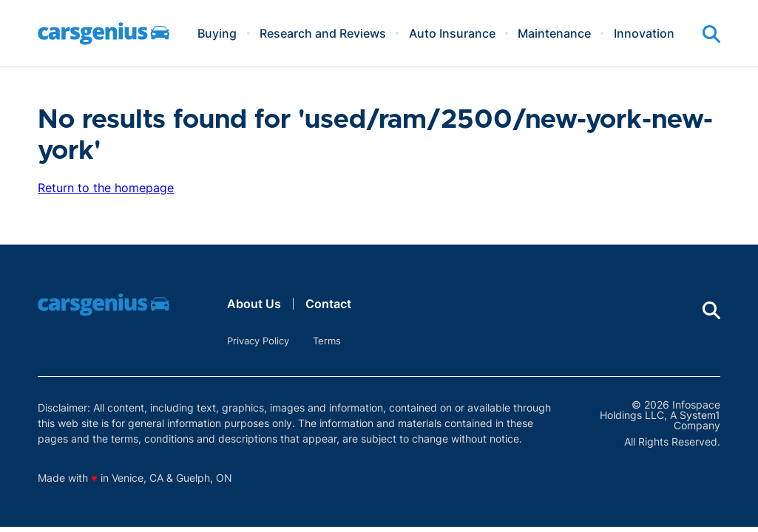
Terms (327, 341)
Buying (217, 33)
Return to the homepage (106, 188)
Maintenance (554, 33)
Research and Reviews (323, 33)
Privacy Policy (258, 341)
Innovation (644, 33)
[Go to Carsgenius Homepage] (104, 34)
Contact (328, 304)
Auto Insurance (452, 33)
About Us (254, 304)
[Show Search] (711, 34)
